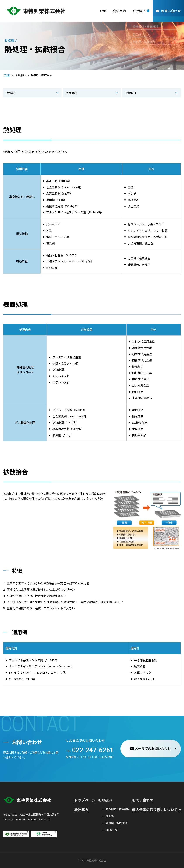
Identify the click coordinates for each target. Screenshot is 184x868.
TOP (7, 75)
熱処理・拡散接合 (119, 822)
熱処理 (10, 93)
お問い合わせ (152, 799)
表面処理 (71, 93)
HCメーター (116, 829)
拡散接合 (131, 93)
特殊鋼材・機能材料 (121, 807)
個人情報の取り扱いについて (162, 807)
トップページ (85, 799)
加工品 (113, 814)
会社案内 (83, 807)
